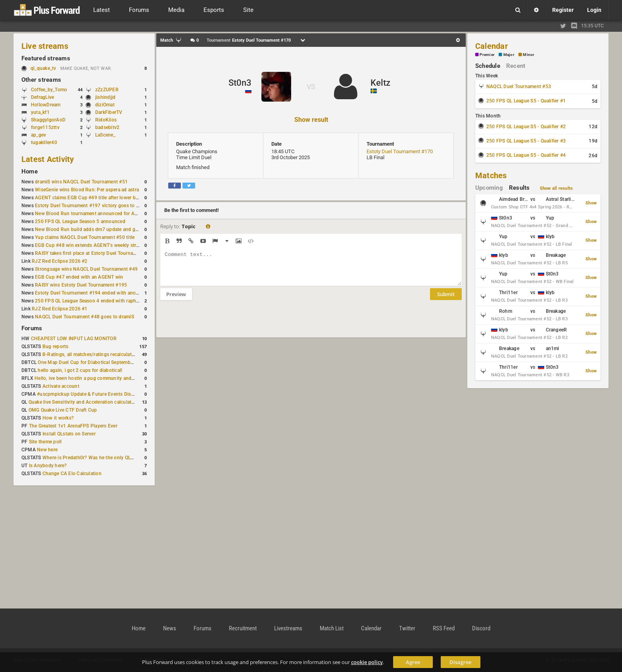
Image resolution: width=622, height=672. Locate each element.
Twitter (407, 628)
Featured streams (46, 58)
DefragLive (42, 97)
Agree (413, 662)
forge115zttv (45, 127)
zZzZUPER (107, 90)
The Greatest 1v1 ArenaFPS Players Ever (73, 426)
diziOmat (105, 105)
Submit (446, 300)
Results (519, 188)
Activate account (61, 386)
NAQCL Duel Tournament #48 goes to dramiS (84, 317)
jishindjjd (105, 97)
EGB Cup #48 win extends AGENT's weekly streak (89, 245)
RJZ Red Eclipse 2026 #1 (60, 309)
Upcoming (489, 188)
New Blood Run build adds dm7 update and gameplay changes (104, 229)
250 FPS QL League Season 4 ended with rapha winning (96, 301)
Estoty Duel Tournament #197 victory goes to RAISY (92, 206)
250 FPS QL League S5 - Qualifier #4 (526, 155)
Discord (481, 628)
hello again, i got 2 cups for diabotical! (80, 370)
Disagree (460, 662)
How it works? (58, 418)
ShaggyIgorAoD (48, 120)
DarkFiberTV (109, 112)
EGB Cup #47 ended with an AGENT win (79, 277)
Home (30, 171)
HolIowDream (46, 105)
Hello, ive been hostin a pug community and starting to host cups (107, 378)
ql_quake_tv (43, 68)
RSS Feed (444, 628)
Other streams (41, 80)
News (170, 628)
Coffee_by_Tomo (49, 90)
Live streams (45, 46)
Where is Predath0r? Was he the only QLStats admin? (101, 458)
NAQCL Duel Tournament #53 (519, 87)
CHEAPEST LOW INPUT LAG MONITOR (74, 339)
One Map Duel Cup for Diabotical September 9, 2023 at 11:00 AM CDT (115, 362)
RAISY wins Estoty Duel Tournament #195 (81, 285)
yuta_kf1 (40, 112)
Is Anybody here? (48, 466)
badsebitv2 (107, 127)
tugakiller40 (44, 142)
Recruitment (243, 628)
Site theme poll (45, 442)
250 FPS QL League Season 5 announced (80, 221)
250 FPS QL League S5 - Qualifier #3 (526, 141)
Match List (332, 628)
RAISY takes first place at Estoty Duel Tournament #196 (96, 253)
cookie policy (367, 662)
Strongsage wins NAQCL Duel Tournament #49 (86, 269)
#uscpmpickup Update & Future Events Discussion (93, 394)
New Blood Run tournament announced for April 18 (92, 214)
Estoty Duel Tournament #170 (400, 151)
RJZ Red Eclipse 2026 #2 (60, 261)
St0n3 (240, 83)
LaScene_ (105, 135)
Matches (491, 175)
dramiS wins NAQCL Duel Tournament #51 (81, 182)
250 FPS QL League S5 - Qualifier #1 (526, 101)
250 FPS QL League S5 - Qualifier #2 (526, 127)
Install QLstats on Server (69, 434)
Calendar (491, 46)
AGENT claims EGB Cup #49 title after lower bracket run (96, 198)
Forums (32, 328)
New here (47, 450)
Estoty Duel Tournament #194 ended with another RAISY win (102, 293)
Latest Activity (48, 159)
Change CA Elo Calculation (72, 474)
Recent (516, 66)
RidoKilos (106, 120)
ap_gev (38, 135)
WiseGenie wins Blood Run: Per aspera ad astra (87, 190)
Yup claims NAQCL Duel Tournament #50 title (85, 237)
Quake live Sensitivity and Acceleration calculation (84, 402)
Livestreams (288, 628)
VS (311, 87)
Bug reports (56, 347)
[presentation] (221, 324)
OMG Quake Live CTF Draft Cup (63, 410)
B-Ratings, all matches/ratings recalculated (90, 354)
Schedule (488, 66)
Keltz (380, 83)
